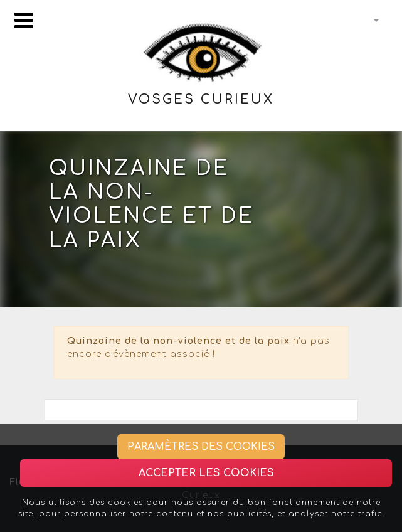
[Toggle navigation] (24, 20)
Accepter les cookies (206, 473)
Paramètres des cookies (201, 447)
